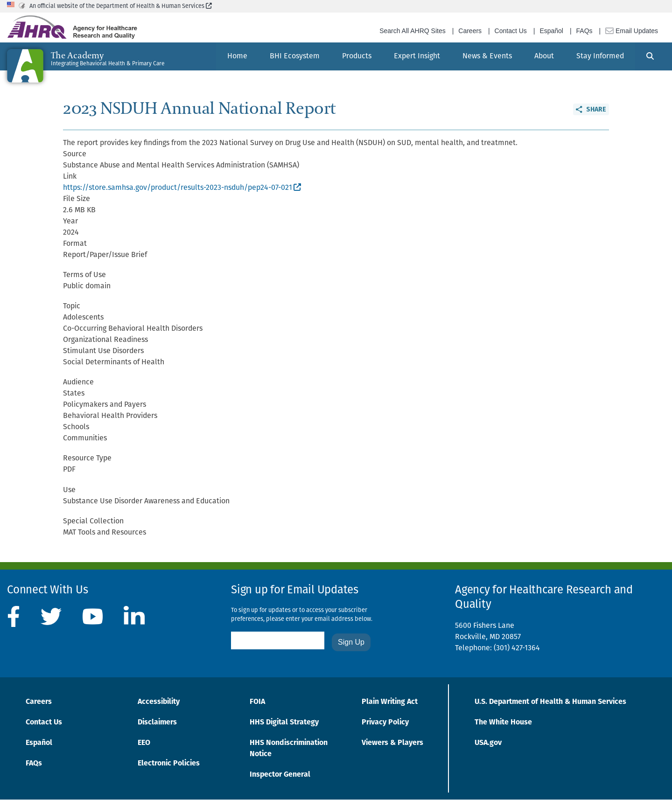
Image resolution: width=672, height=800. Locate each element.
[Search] (650, 56)
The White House (503, 723)
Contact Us (511, 31)
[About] (544, 56)
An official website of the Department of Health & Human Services (121, 6)
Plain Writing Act (390, 702)
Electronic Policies (169, 764)
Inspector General (280, 775)
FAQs (584, 31)
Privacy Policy (385, 723)
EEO (144, 743)
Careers (470, 31)
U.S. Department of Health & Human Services (550, 702)
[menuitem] (237, 56)
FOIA (257, 702)
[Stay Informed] (600, 56)
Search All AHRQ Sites (413, 31)
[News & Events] (487, 56)
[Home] (237, 56)
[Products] (357, 56)
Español (551, 31)
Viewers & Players (392, 743)
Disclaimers (157, 723)
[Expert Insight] (417, 56)
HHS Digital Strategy (284, 723)
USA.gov (488, 743)
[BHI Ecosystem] (295, 56)
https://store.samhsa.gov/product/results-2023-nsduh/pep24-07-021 (182, 188)
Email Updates (632, 31)
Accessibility (159, 702)
